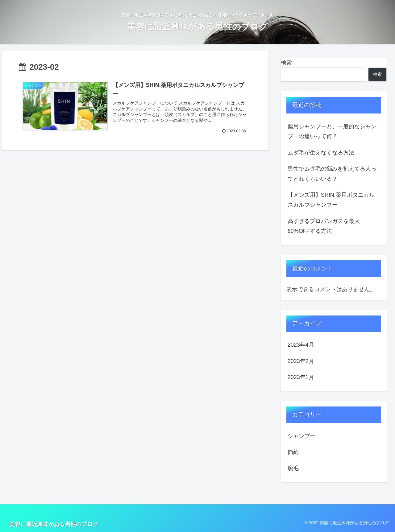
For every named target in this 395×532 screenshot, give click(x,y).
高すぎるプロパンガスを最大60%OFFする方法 (324, 226)
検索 (286, 63)
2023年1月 (301, 377)
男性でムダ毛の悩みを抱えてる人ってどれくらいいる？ (332, 174)
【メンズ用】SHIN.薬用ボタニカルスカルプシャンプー (331, 200)
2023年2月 (301, 361)
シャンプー (301, 436)
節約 (293, 452)
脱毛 (293, 468)
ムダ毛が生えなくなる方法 (321, 153)
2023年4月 (301, 345)
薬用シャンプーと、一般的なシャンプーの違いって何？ (332, 131)
